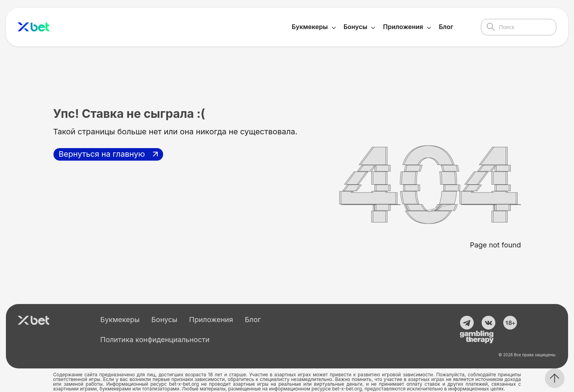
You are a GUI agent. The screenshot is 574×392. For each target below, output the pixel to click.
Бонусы (356, 27)
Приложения (403, 27)
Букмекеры (310, 27)
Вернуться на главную (102, 154)
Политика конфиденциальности (155, 340)
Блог (446, 27)
